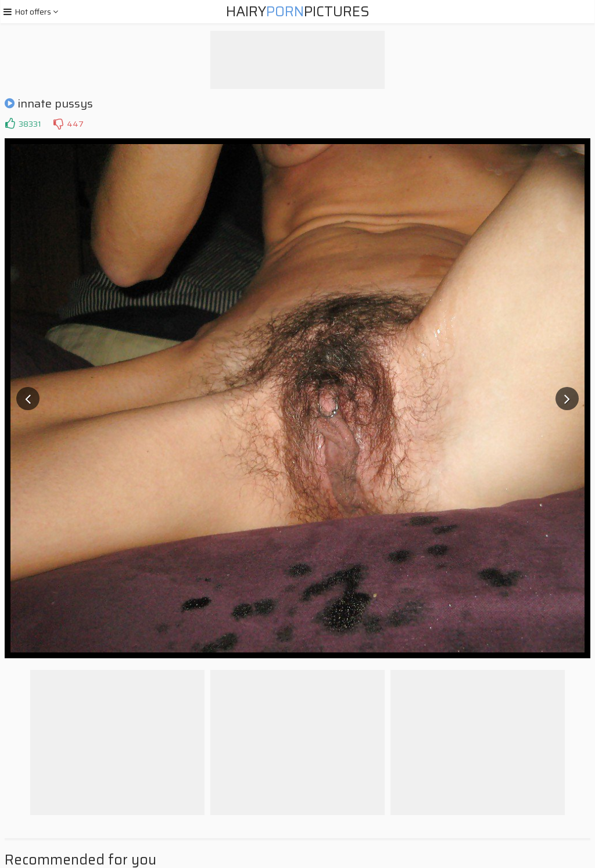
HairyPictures (298, 12)
